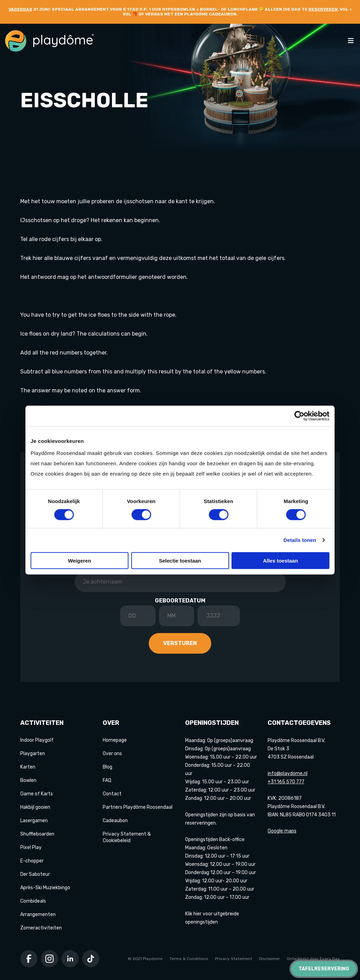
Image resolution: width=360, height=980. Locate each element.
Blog (108, 767)
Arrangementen (38, 914)
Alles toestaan (281, 560)
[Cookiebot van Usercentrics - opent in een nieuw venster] (299, 416)
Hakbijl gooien (35, 807)
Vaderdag (20, 9)
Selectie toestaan (180, 560)
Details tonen (300, 540)
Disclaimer (269, 959)
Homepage (115, 740)
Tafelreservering (324, 969)
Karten (28, 767)
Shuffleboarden (37, 834)
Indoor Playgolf (37, 740)
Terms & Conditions (189, 959)
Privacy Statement (234, 959)
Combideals (33, 901)
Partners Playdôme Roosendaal (138, 807)
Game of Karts (37, 794)
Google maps (282, 831)
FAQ (107, 780)
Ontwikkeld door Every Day (313, 959)
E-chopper (32, 861)
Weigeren (80, 560)
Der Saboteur (35, 874)
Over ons (112, 754)
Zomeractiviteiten (41, 928)
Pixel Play (31, 847)
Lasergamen (34, 821)
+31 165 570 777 (286, 782)
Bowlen (28, 780)
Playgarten (33, 754)
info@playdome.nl (288, 774)
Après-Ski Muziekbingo (45, 888)
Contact (112, 794)
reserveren (323, 9)
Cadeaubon (115, 821)
